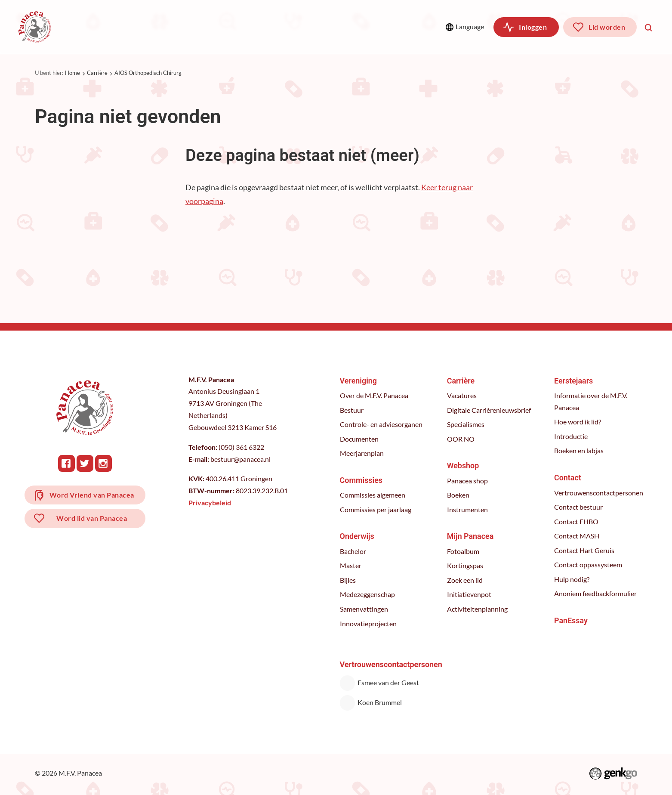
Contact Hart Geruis (585, 551)
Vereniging (94, 27)
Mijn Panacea (471, 536)
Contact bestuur (579, 507)
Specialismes (466, 424)
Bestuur (352, 410)
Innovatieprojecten (369, 624)
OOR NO (461, 439)
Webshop (328, 27)
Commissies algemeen (373, 495)
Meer (389, 27)
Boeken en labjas (579, 451)
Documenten (360, 439)
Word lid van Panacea (92, 519)
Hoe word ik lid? (578, 422)
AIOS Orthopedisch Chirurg (148, 73)
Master (351, 566)
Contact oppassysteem (589, 565)
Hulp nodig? (572, 579)
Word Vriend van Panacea (92, 495)
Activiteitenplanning (478, 609)
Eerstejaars (574, 381)
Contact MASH (577, 536)
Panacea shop (468, 481)
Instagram (104, 463)
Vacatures (462, 396)
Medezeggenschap (368, 594)
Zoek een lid (465, 580)
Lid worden (607, 27)
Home (72, 73)
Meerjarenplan (362, 453)
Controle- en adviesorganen (382, 424)
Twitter (85, 463)
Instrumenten (468, 510)
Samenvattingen (364, 609)
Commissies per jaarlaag (376, 510)
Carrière (273, 27)
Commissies (157, 27)
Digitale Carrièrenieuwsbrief (489, 410)
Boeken (459, 495)
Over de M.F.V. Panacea (375, 396)
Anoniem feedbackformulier (596, 594)
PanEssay (571, 620)
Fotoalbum (464, 551)
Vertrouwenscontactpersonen (599, 493)
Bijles (348, 580)
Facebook (67, 463)
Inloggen (533, 27)
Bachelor (353, 551)
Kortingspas (465, 566)
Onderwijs (218, 27)
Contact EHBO (577, 522)
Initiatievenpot (470, 594)
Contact (568, 478)
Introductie (571, 436)
